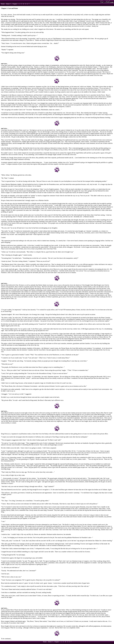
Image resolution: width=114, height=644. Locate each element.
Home (3, 4)
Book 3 (9, 4)
